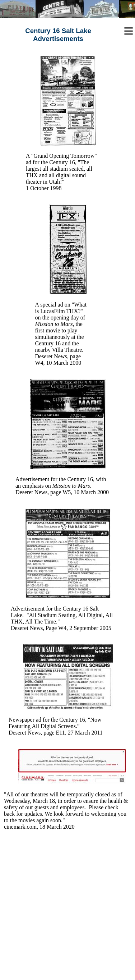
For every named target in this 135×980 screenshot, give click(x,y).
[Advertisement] (68, 913)
